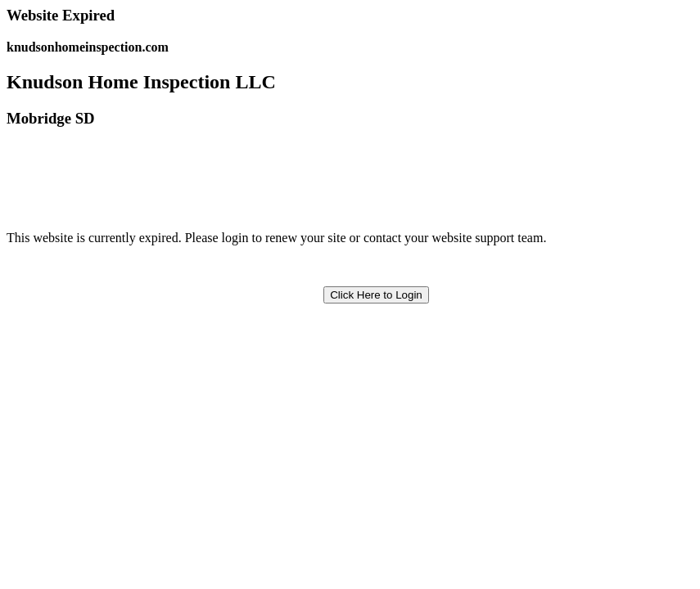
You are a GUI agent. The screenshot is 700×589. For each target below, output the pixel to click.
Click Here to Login (376, 295)
